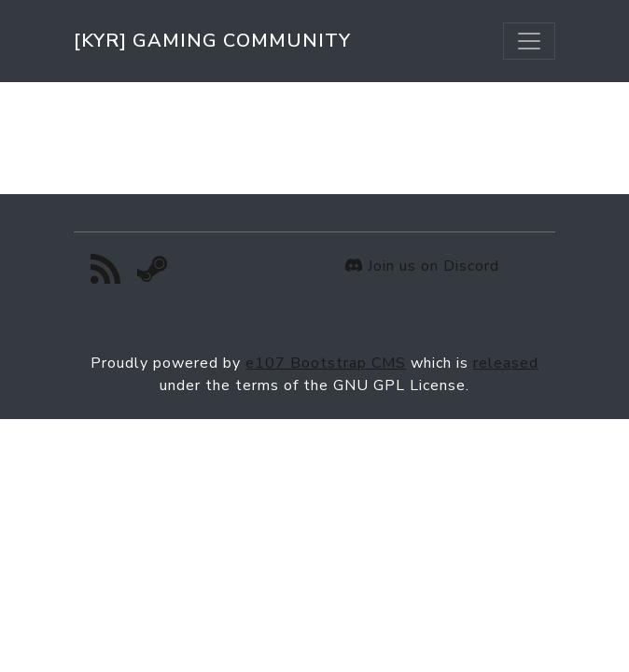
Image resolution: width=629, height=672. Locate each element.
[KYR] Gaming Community (212, 41)
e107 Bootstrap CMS (326, 363)
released (506, 363)
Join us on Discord (422, 266)
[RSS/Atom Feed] (106, 274)
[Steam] (153, 274)
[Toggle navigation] (529, 41)
